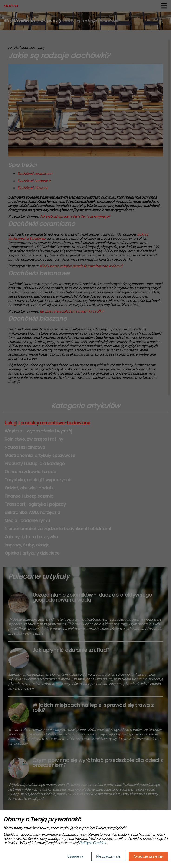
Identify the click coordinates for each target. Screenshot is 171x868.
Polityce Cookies (92, 843)
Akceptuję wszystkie (148, 856)
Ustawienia (75, 856)
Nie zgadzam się (108, 856)
